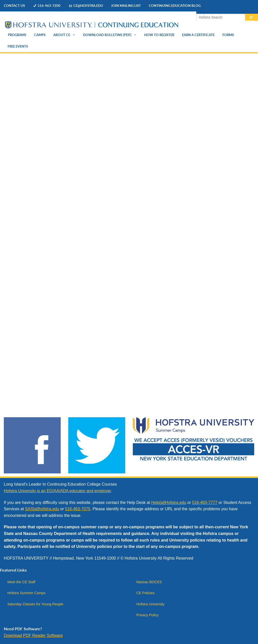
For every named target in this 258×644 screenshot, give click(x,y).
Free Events (18, 46)
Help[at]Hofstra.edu (169, 503)
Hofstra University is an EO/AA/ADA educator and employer (57, 491)
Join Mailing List (126, 6)
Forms (228, 35)
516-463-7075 (78, 509)
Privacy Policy (147, 615)
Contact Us (14, 6)
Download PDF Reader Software (33, 635)
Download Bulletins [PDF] (107, 35)
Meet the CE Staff (21, 582)
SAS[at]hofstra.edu (42, 509)
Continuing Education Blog (175, 6)
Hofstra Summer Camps (26, 593)
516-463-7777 (205, 503)
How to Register (159, 35)
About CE (62, 35)
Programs (17, 35)
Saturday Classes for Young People (35, 604)
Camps (40, 35)
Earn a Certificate (198, 35)
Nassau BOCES (149, 582)
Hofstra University (150, 604)
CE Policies (146, 593)
